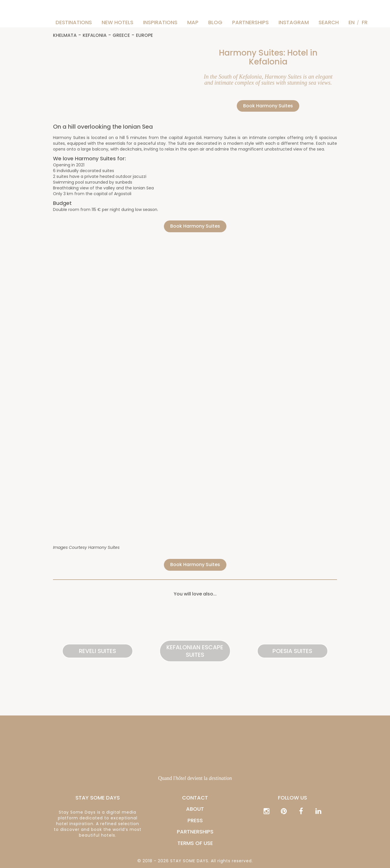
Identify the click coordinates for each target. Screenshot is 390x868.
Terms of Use (195, 843)
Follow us (292, 798)
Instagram (294, 22)
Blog (215, 22)
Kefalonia (95, 36)
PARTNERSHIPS (250, 22)
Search (329, 22)
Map (193, 22)
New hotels (118, 22)
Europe (144, 36)
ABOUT (195, 809)
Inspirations (160, 22)
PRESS (195, 820)
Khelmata (65, 36)
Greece (121, 36)
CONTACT (195, 798)
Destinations (74, 22)
